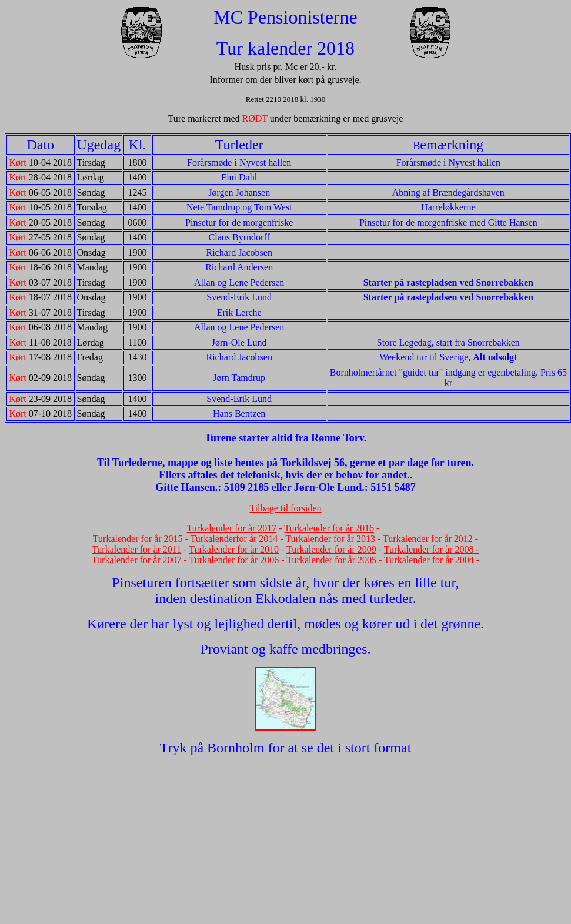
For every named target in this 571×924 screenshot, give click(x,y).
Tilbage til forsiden (285, 508)
